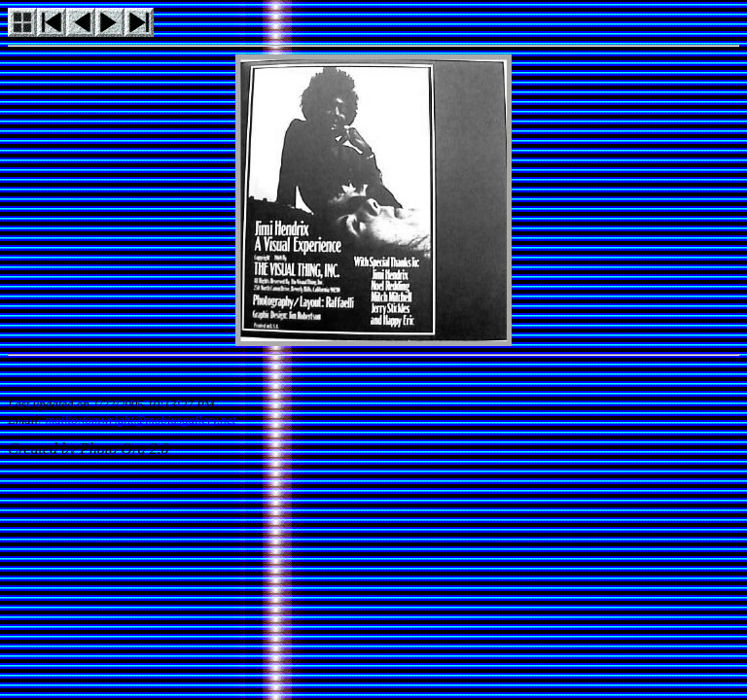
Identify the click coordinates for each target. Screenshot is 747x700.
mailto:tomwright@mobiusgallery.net (141, 420)
